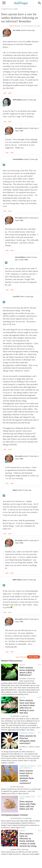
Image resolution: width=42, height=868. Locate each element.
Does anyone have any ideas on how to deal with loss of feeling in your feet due (27, 707)
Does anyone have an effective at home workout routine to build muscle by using (28, 840)
